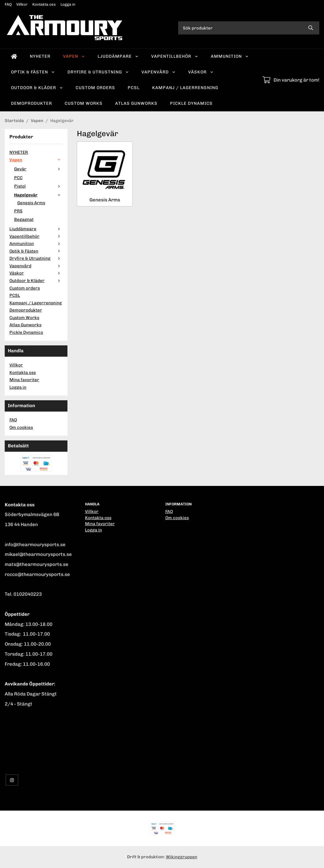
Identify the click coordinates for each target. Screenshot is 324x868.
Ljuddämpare (118, 56)
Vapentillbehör (175, 56)
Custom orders (95, 88)
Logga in (68, 4)
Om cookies (21, 427)
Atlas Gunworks (136, 103)
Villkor (22, 4)
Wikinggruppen (182, 857)
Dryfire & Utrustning (98, 72)
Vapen (74, 56)
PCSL (134, 88)
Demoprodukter (32, 103)
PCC (18, 178)
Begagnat (24, 219)
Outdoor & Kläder (37, 88)
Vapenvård (159, 72)
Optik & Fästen (33, 72)
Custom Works (84, 103)
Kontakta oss (44, 4)
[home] (14, 56)
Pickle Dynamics (191, 103)
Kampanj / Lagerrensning (185, 88)
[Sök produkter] (240, 28)
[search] (311, 28)
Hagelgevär (38, 195)
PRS (18, 211)
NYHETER (40, 56)
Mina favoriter (24, 380)
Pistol (38, 186)
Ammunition (230, 56)
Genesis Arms (31, 203)
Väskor (201, 72)
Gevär (38, 169)
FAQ (8, 4)
